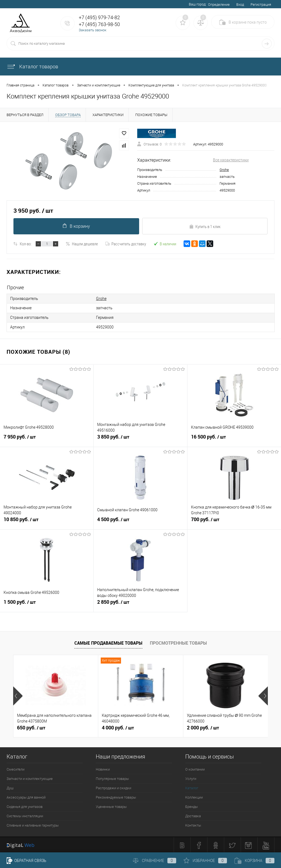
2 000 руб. (203, 727)
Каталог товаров (32, 67)
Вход (240, 5)
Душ (10, 787)
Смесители (16, 769)
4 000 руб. (118, 727)
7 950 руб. (47, 439)
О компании (195, 769)
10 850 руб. (47, 521)
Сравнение (154, 861)
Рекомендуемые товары (116, 797)
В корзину (76, 226)
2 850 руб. (140, 604)
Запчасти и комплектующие (30, 778)
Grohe (224, 170)
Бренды (192, 806)
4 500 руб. (140, 521)
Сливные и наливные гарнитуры (33, 825)
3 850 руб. (140, 439)
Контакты (193, 825)
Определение (219, 5)
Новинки (103, 769)
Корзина (254, 861)
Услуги (191, 778)
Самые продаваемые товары (108, 642)
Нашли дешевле (82, 244)
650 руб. (31, 727)
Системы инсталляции (25, 815)
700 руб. (234, 521)
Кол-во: (26, 244)
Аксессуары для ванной (26, 797)
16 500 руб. (234, 439)
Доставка (193, 815)
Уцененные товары (111, 806)
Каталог (192, 787)
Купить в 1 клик (205, 226)
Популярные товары (112, 778)
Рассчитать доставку (126, 244)
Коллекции (194, 797)
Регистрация (261, 5)
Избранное (205, 861)
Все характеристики (231, 160)
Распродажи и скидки (113, 787)
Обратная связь (26, 861)
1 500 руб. (47, 604)
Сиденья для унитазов (25, 806)
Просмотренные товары (178, 642)
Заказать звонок (93, 30)
